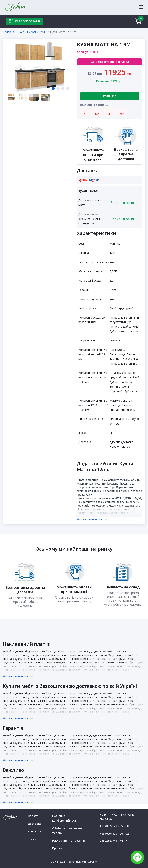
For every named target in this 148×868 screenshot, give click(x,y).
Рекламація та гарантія (69, 841)
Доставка (35, 824)
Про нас (58, 848)
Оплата (33, 816)
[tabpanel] (40, 67)
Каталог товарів (24, 21)
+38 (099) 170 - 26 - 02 (114, 834)
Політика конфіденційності (65, 818)
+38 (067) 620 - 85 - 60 (114, 826)
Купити (110, 96)
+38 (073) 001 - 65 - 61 (114, 841)
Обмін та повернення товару (67, 831)
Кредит (33, 839)
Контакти (35, 831)
